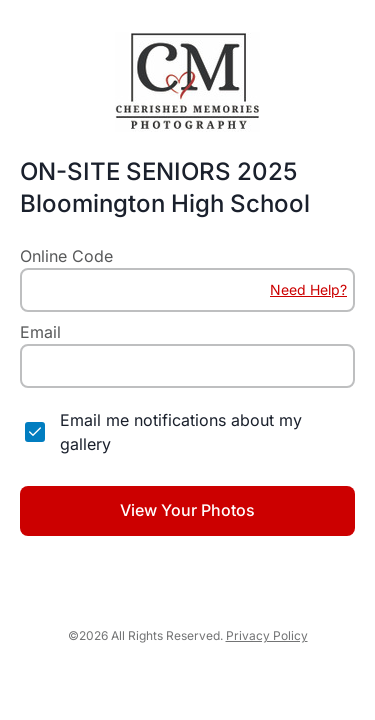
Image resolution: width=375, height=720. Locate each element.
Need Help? (308, 289)
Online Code (66, 256)
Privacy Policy (267, 635)
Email (40, 332)
